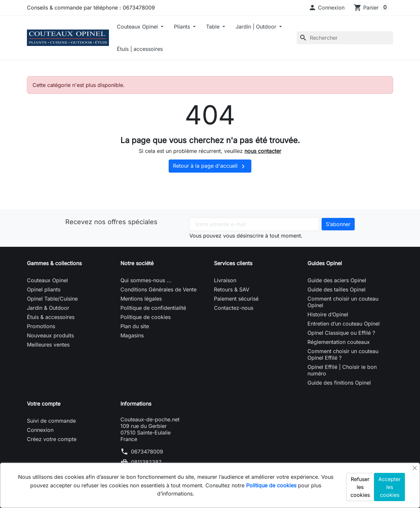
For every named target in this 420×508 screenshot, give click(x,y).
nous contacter (263, 151)
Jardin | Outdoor (257, 27)
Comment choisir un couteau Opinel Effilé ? (343, 354)
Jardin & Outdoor (48, 308)
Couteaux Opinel (138, 27)
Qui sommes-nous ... (146, 280)
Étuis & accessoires (51, 317)
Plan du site (135, 326)
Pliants (183, 27)
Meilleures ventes (48, 345)
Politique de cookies (146, 317)
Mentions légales (141, 299)
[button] (326, 8)
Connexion (40, 430)
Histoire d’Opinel (328, 314)
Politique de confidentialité (153, 308)
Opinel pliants (44, 289)
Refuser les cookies (360, 487)
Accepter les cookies (389, 487)
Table (214, 27)
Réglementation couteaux (339, 342)
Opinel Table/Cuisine (52, 299)
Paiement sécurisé (236, 299)
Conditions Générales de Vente (158, 289)
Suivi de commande (51, 421)
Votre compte (44, 404)
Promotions (41, 326)
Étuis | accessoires (140, 49)
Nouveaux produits (50, 335)
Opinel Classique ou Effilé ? (341, 333)
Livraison (225, 280)
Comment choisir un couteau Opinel (343, 302)
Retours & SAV (232, 289)
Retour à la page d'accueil (210, 166)
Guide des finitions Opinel (339, 383)
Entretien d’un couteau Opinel (344, 324)
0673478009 (147, 452)
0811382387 (146, 462)
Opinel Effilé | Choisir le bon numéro (342, 370)
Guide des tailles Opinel (336, 289)
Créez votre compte (52, 439)
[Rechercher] (345, 38)
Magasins (132, 335)
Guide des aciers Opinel (337, 280)
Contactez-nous (234, 308)
